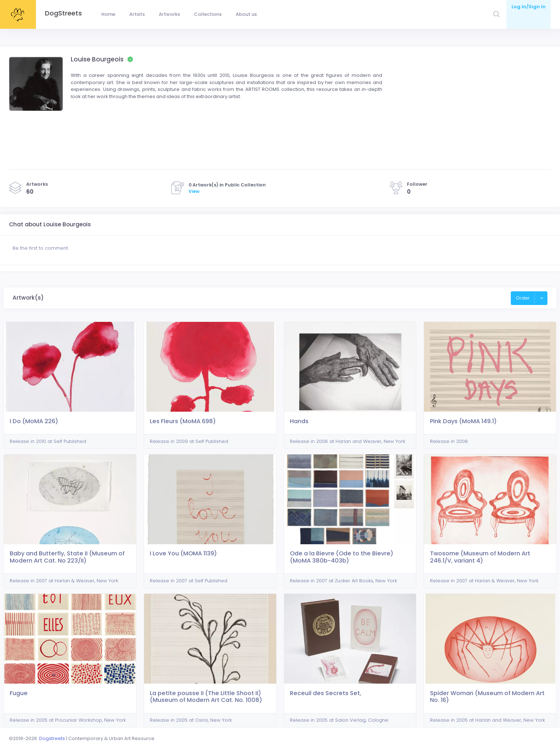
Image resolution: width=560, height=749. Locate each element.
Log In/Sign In (529, 7)
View (194, 191)
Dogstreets (52, 738)
